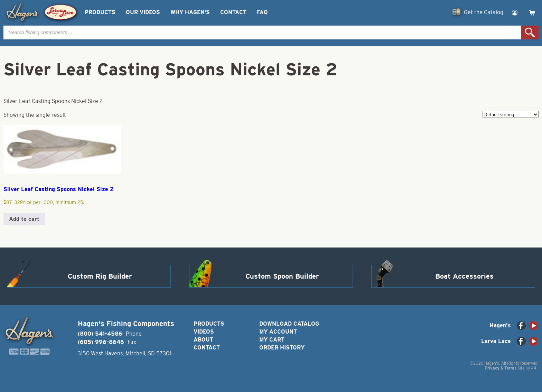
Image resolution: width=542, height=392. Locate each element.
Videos (204, 332)
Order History (282, 348)
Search (530, 32)
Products (100, 12)
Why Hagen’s (190, 12)
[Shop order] (511, 114)
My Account (278, 332)
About (203, 340)
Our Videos (143, 12)
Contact (233, 12)
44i (534, 368)
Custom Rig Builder (100, 276)
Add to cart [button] (24, 219)
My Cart (272, 340)
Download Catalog (289, 324)
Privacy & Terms (501, 368)
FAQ (262, 12)
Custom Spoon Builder (282, 276)
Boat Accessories (464, 276)
